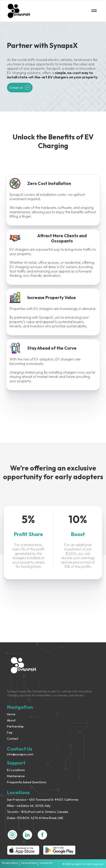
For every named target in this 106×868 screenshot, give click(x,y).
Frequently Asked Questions (27, 782)
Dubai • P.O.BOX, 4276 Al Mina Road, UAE (35, 818)
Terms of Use (29, 863)
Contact (13, 739)
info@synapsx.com (20, 754)
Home (11, 714)
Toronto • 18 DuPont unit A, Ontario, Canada (37, 812)
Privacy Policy (10, 863)
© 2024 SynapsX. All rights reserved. (83, 864)
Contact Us (46, 863)
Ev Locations (16, 770)
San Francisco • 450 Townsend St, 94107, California (43, 800)
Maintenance (16, 776)
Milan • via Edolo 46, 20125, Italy (29, 806)
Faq (10, 733)
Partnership (15, 726)
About (11, 720)
